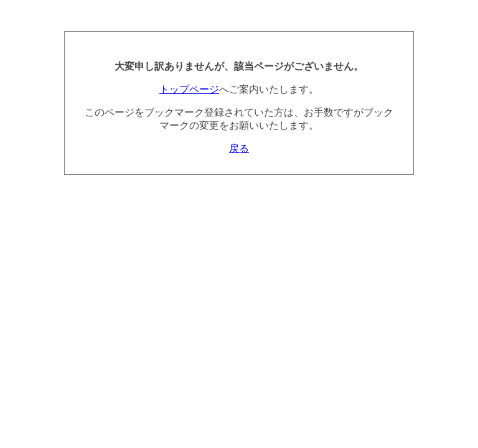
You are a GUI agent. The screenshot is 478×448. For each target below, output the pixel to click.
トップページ (189, 89)
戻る (239, 148)
